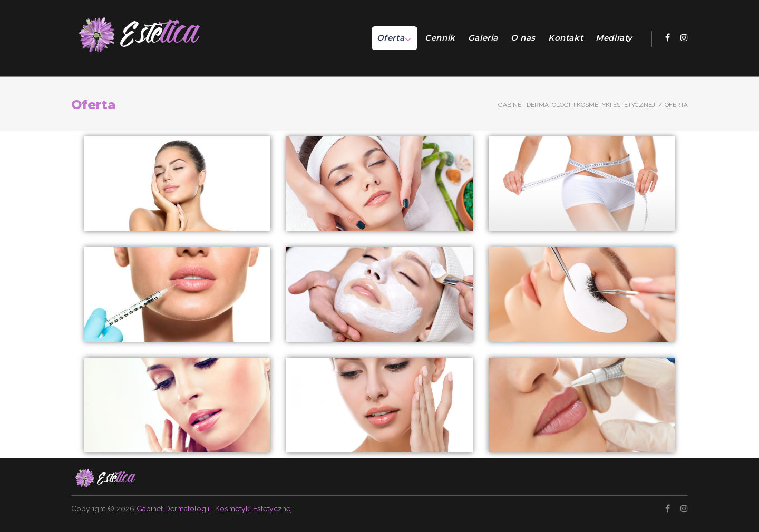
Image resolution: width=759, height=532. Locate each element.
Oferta (391, 38)
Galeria (483, 38)
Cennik (440, 38)
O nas (523, 38)
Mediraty (614, 38)
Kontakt (566, 38)
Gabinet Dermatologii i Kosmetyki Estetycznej (577, 105)
